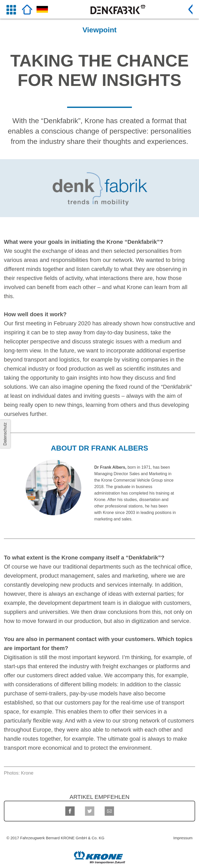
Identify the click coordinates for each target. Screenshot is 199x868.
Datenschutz (5, 434)
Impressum (183, 838)
